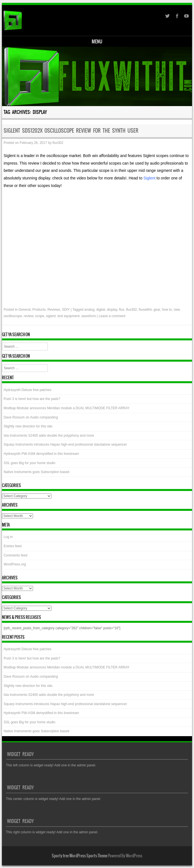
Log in (8, 537)
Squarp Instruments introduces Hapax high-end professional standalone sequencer (65, 444)
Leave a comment (112, 316)
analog (89, 310)
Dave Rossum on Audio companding (31, 417)
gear (157, 310)
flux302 (58, 143)
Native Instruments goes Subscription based (36, 472)
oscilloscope (13, 316)
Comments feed (16, 555)
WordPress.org (15, 564)
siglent (51, 316)
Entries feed (13, 546)
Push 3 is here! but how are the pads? (32, 399)
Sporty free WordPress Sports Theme (80, 856)
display (112, 310)
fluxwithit (145, 310)
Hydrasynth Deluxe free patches (28, 390)
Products (39, 310)
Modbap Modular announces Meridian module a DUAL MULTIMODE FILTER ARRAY (67, 408)
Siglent (150, 178)
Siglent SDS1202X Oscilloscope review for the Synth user (71, 131)
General (24, 310)
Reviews (54, 310)
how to (167, 310)
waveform (89, 316)
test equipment (69, 316)
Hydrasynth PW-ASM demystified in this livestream (41, 454)
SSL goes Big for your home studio (29, 463)
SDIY (66, 310)
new (177, 310)
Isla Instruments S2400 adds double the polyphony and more (49, 436)
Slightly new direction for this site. (28, 426)
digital (101, 310)
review (29, 316)
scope (40, 316)
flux (122, 310)
